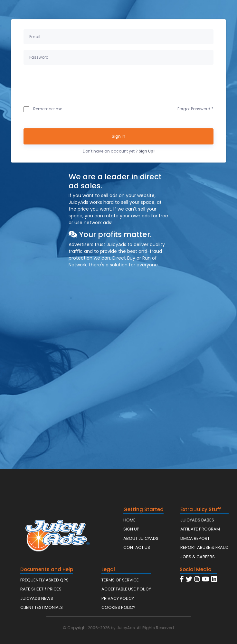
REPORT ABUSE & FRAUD (204, 547)
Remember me (43, 109)
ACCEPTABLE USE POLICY (126, 589)
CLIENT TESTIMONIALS (42, 607)
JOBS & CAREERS (198, 557)
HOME (129, 520)
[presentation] (72, 84)
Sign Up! (147, 151)
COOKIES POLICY (118, 607)
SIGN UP (131, 529)
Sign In (118, 136)
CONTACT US (137, 547)
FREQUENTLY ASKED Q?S (44, 580)
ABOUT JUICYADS (141, 538)
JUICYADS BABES (197, 520)
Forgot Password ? (195, 109)
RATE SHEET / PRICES (41, 589)
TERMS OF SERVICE (120, 580)
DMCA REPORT (195, 538)
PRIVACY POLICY (118, 598)
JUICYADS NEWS (37, 598)
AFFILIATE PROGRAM (200, 529)
